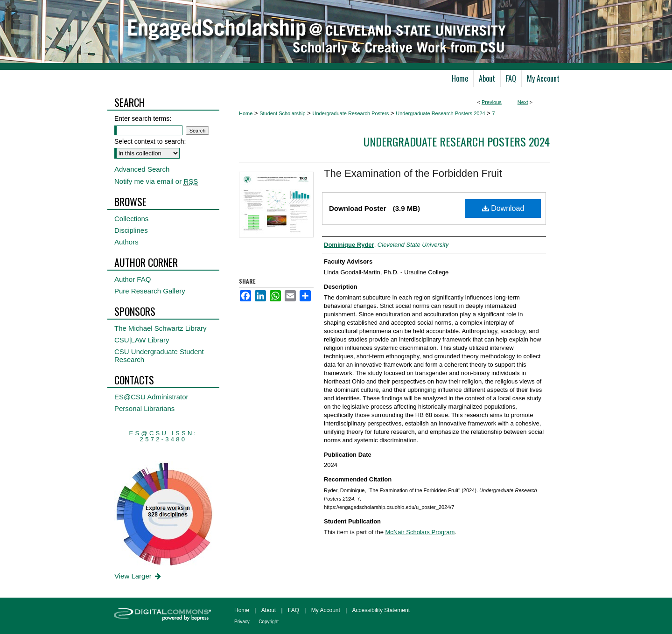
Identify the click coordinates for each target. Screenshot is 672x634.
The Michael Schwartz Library (161, 328)
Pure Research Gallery (150, 291)
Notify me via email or (156, 181)
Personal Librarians (144, 408)
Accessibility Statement (381, 610)
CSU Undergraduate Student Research (159, 355)
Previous (492, 102)
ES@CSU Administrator (151, 397)
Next (523, 102)
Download (503, 208)
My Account (326, 610)
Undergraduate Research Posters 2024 (440, 113)
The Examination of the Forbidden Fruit (413, 173)
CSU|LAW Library (142, 340)
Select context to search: (150, 141)
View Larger (138, 576)
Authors (126, 242)
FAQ (294, 610)
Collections (131, 219)
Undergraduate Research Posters (350, 113)
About (269, 610)
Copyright (269, 622)
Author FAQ (133, 279)
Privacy (242, 622)
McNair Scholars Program (420, 532)
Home (246, 113)
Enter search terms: (143, 118)
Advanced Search (142, 169)
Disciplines (131, 230)
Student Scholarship (282, 113)
